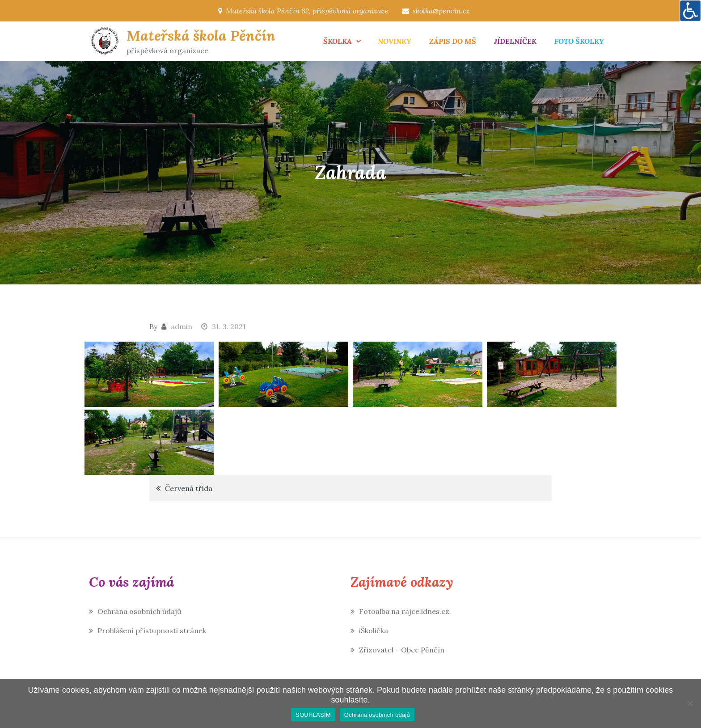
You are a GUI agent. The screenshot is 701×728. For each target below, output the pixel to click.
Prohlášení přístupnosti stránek (152, 631)
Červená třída (189, 488)
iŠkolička (374, 631)
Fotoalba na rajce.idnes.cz (404, 611)
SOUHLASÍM (313, 715)
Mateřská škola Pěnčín (201, 36)
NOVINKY (395, 41)
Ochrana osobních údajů (139, 611)
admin (182, 326)
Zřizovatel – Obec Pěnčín (402, 650)
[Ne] (690, 703)
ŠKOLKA (338, 41)
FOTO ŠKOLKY (579, 41)
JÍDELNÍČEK (515, 41)
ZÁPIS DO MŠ (453, 41)
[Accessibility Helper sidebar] (690, 11)
